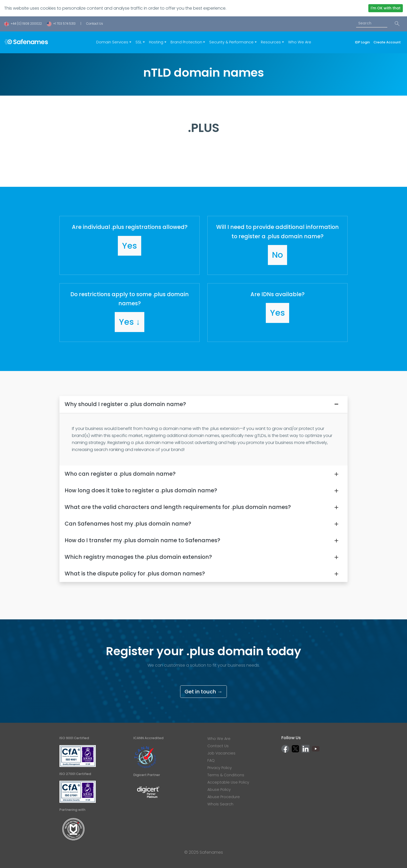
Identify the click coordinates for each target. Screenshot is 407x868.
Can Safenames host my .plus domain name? (128, 524)
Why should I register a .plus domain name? (125, 404)
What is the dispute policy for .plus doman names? (135, 574)
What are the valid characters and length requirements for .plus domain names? (178, 507)
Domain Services (112, 42)
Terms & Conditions (226, 775)
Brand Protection (186, 42)
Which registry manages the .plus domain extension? (138, 557)
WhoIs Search (220, 804)
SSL (139, 42)
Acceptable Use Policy (228, 782)
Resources (271, 42)
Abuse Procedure (224, 797)
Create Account (387, 42)
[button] (130, 245)
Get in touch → (203, 692)
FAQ (211, 760)
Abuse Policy (219, 790)
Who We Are (300, 42)
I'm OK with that (386, 8)
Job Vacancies (221, 753)
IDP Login (363, 42)
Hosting (156, 42)
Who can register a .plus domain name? (120, 474)
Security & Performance (231, 42)
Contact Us (95, 24)
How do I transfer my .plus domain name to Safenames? (142, 540)
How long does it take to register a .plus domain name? (141, 490)
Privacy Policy (220, 768)
